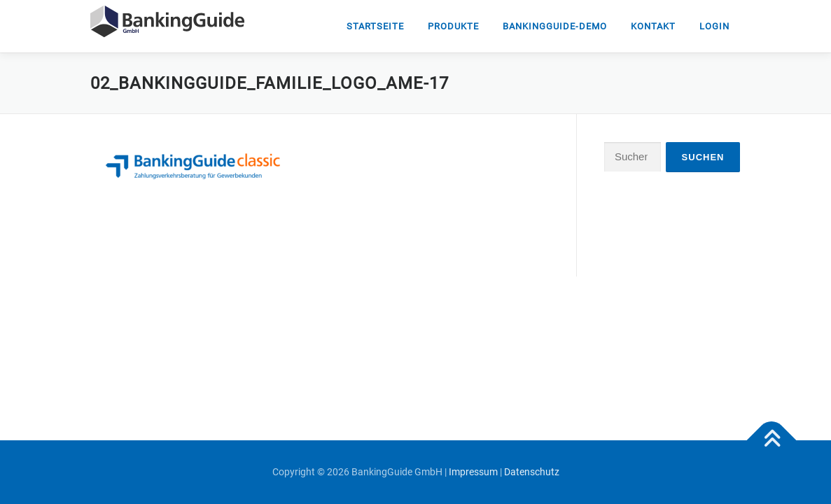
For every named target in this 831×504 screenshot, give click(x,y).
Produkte (453, 26)
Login (714, 26)
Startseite (375, 26)
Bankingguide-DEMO (555, 26)
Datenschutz (532, 472)
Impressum (473, 472)
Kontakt (653, 26)
